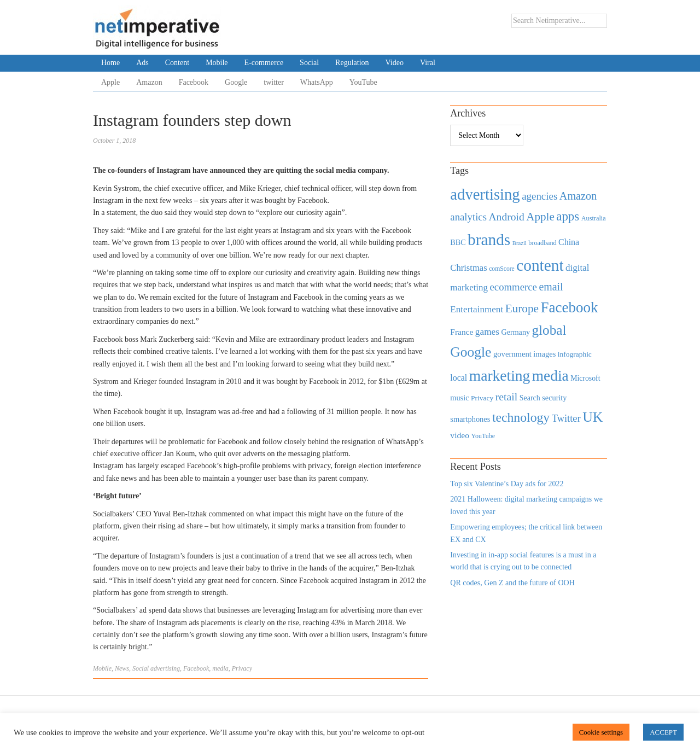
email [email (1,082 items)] (551, 287)
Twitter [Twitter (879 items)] (566, 418)
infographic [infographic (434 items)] (575, 354)
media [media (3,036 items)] (550, 376)
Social (309, 63)
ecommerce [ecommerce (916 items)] (514, 287)
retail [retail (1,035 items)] (507, 397)
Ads (142, 63)
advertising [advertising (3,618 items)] (485, 194)
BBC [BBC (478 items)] (458, 242)
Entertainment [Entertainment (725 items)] (477, 309)
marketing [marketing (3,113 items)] (500, 375)
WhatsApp (317, 82)
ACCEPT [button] (663, 732)
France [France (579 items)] (462, 332)
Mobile (217, 63)
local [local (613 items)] (459, 378)
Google (236, 82)
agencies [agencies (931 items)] (539, 196)
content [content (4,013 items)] (540, 265)
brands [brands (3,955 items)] (489, 240)
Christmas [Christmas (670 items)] (468, 268)
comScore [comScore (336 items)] (502, 269)
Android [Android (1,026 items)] (506, 217)
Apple (110, 82)
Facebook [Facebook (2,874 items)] (569, 307)
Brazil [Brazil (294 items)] (520, 243)
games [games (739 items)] (487, 332)
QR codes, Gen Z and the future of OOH (512, 583)
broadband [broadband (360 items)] (542, 243)
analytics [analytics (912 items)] (468, 217)
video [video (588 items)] (460, 435)
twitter (274, 82)
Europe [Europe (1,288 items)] (522, 308)
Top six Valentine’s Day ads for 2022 (507, 484)
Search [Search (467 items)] (530, 398)
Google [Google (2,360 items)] (471, 352)
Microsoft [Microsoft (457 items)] (585, 378)
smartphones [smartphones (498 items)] (470, 419)
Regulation (352, 63)
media (220, 668)
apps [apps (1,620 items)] (568, 216)
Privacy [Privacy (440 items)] (482, 398)
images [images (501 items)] (544, 354)
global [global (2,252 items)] (549, 330)
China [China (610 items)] (569, 242)
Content (177, 63)
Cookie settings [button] (601, 732)
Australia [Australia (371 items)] (594, 218)
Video (395, 63)
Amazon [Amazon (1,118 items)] (578, 196)
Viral (428, 63)
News (122, 668)
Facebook (194, 82)
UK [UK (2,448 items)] (593, 417)
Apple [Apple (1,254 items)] (540, 217)
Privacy (242, 668)
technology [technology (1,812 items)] (521, 417)
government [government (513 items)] (512, 354)
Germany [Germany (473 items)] (515, 332)
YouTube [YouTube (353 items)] (483, 436)
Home (110, 63)
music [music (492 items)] (459, 398)
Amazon (149, 82)
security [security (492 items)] (554, 398)
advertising (165, 668)
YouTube (363, 82)
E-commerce (264, 63)
